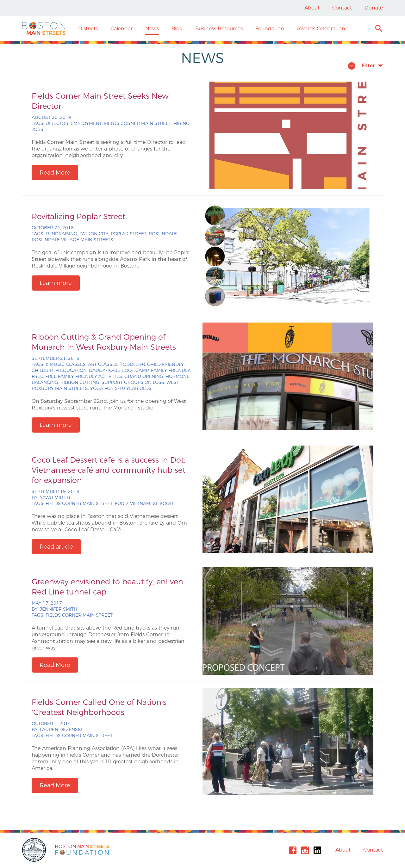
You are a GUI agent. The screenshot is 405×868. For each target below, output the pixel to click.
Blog (177, 29)
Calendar (121, 29)
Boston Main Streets (44, 28)
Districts (88, 29)
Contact (342, 8)
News (152, 29)
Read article (56, 547)
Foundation (270, 29)
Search (379, 29)
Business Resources (219, 29)
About (312, 8)
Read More (55, 173)
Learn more (56, 283)
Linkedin (317, 850)
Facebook (293, 850)
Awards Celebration (321, 29)
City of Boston (35, 850)
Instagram (305, 850)
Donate (374, 8)
